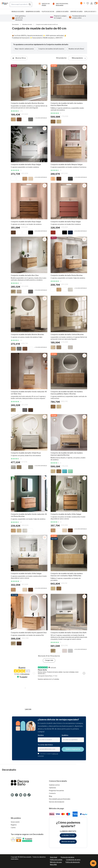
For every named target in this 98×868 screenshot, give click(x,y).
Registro (14, 825)
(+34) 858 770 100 (68, 835)
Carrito (13, 828)
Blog (50, 796)
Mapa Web (53, 865)
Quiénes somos (54, 785)
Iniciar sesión (15, 822)
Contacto (52, 793)
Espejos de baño (91, 12)
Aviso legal (54, 857)
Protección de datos (68, 857)
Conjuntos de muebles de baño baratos (51, 49)
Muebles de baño (18, 12)
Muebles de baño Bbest (76, 49)
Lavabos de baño (62, 12)
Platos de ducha (48, 12)
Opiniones (52, 788)
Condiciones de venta (73, 860)
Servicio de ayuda (68, 842)
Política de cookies (56, 860)
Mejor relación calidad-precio (24, 49)
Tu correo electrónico (45, 745)
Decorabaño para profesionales (60, 799)
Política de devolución (73, 862)
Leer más (28, 709)
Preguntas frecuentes (56, 791)
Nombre (41, 735)
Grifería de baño (76, 12)
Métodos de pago (56, 862)
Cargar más (49, 660)
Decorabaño (15, 25)
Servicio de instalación (57, 802)
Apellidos (65, 735)
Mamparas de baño (33, 12)
